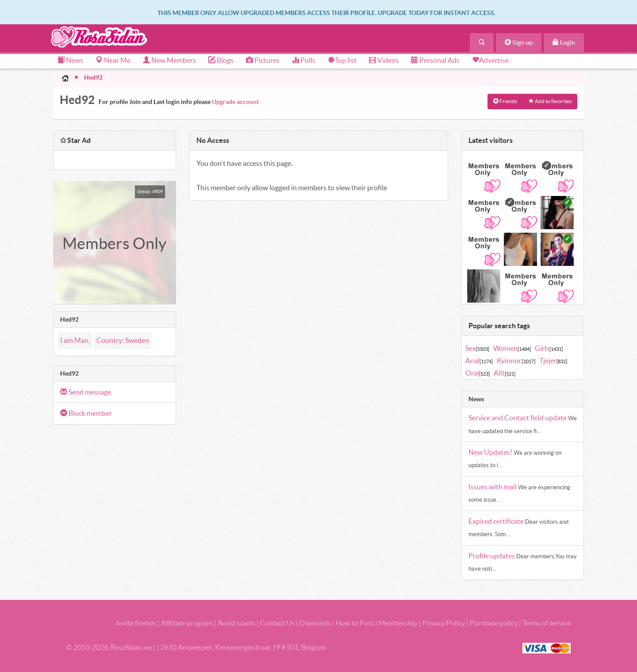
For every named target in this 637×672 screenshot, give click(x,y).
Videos (384, 60)
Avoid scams (236, 623)
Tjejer (553, 361)
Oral (478, 373)
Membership (398, 623)
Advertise (494, 60)
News (70, 60)
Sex (477, 348)
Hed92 (93, 77)
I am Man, (75, 340)
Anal (479, 361)
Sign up (519, 42)
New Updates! (491, 452)
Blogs (221, 60)
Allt (505, 373)
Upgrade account (235, 102)
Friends (505, 101)
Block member (86, 413)
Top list (342, 60)
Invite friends (136, 623)
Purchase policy (494, 623)
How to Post (355, 623)
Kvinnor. (516, 361)
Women (512, 348)
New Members (169, 60)
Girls (549, 348)
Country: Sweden (123, 340)
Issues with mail (493, 487)
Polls (304, 60)
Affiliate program (187, 623)
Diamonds (315, 623)
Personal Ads (435, 60)
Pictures (263, 60)
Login (564, 42)
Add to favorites (550, 101)
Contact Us (277, 623)
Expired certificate (497, 521)
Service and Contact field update (518, 418)
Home (65, 78)
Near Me (113, 60)
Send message (86, 392)
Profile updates (492, 556)
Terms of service (547, 623)
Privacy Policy (444, 623)
